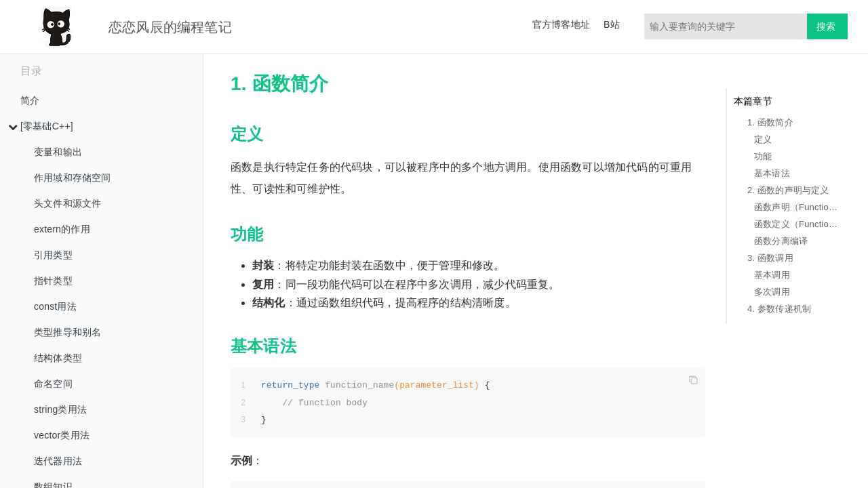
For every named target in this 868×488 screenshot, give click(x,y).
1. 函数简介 (770, 122)
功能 (763, 156)
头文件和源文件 (67, 203)
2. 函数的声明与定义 (788, 190)
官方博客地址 (561, 24)
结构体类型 (58, 358)
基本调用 (772, 275)
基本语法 (772, 173)
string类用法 (60, 409)
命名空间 (53, 384)
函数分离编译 (781, 241)
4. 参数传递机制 (779, 309)
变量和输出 (58, 152)
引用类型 (53, 255)
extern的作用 (62, 229)
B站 (612, 24)
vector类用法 (62, 435)
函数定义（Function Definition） (797, 224)
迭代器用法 (58, 461)
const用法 (55, 306)
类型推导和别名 (67, 332)
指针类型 (53, 281)
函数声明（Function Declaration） (797, 207)
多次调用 (772, 292)
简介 (30, 100)
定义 (763, 139)
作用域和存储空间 (73, 178)
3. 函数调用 (770, 258)
